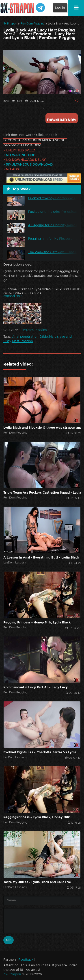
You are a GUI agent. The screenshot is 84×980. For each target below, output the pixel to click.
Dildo (44, 337)
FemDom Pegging (33, 24)
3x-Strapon (12, 974)
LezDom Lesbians (15, 563)
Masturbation (23, 341)
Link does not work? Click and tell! (30, 135)
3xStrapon (10, 24)
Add (9, 940)
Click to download (62, 118)
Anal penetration (25, 337)
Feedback (26, 960)
